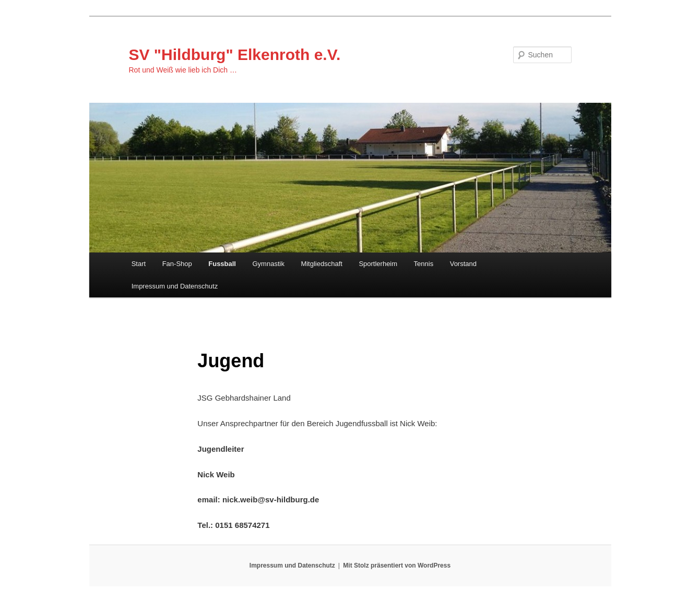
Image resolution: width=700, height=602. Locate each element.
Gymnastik (269, 264)
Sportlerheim (378, 264)
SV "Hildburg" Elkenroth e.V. (235, 55)
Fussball (222, 264)
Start (139, 264)
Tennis (424, 264)
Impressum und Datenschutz (175, 286)
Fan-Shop (177, 264)
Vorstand (463, 264)
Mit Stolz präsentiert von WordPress (397, 565)
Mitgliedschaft (321, 264)
